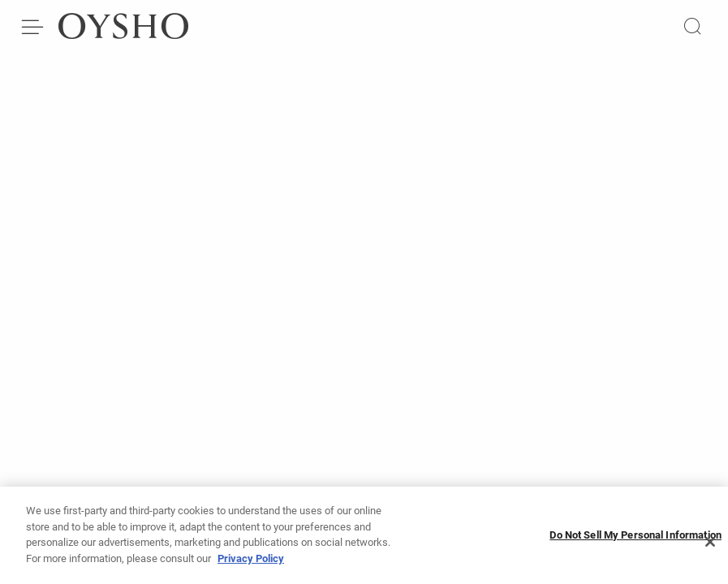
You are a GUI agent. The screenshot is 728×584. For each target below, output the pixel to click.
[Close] (710, 547)
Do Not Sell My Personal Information (635, 540)
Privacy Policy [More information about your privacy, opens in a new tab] (251, 563)
